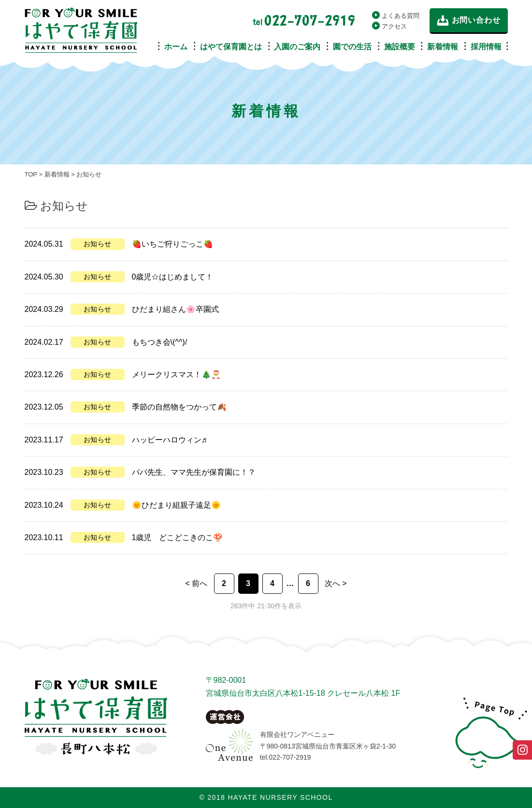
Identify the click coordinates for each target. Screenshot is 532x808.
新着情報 (443, 47)
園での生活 (352, 47)
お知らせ (98, 244)
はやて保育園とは (231, 47)
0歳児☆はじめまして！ (173, 277)
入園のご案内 (297, 47)
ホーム (176, 47)
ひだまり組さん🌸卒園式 (175, 309)
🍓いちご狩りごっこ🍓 (173, 244)
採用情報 (486, 47)
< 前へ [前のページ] (197, 583)
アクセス (394, 26)
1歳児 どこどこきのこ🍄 (178, 537)
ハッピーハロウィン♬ (170, 440)
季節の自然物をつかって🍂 (179, 407)
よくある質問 (401, 16)
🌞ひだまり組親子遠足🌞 (176, 505)
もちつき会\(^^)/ (160, 342)
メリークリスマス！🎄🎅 (176, 375)
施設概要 (400, 47)
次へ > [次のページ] (336, 583)
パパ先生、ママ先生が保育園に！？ (194, 472)
